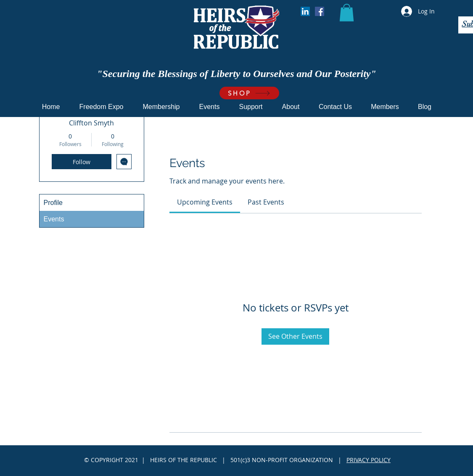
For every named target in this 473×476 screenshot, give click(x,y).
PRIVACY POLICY (369, 460)
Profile (53, 203)
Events (54, 219)
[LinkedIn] (305, 11)
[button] (347, 13)
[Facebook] (320, 11)
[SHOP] (249, 93)
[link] (205, 202)
